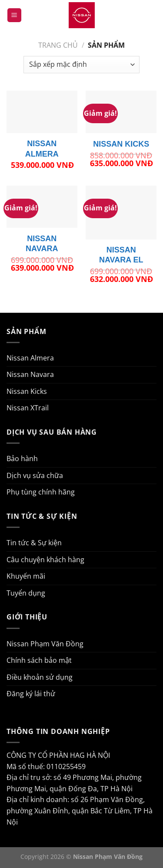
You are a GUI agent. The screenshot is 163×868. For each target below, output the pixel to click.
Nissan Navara (30, 374)
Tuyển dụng (26, 593)
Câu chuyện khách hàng (45, 560)
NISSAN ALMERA (42, 149)
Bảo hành (22, 459)
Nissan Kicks (27, 391)
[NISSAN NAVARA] (42, 207)
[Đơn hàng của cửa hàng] (81, 65)
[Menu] (14, 15)
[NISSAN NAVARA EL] (121, 213)
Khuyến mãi (26, 576)
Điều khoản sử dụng (40, 677)
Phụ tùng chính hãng (41, 492)
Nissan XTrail (28, 408)
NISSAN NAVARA (42, 244)
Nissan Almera (30, 358)
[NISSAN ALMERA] (42, 112)
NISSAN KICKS (121, 144)
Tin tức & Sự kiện (34, 543)
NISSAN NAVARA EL (121, 255)
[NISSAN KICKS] (121, 112)
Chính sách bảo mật (39, 660)
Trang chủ (58, 45)
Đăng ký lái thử (31, 694)
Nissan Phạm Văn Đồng (45, 644)
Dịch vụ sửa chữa (35, 475)
